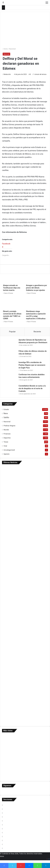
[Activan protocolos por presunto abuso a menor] (25, 710)
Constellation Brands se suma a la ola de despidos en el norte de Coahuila (32, 388)
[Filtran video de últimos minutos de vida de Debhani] (10, 355)
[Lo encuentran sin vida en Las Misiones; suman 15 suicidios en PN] (25, 509)
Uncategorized (9, 450)
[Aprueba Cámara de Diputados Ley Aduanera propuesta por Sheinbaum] (10, 343)
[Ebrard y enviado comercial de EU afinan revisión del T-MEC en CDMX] (14, 303)
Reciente (37, 332)
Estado (6, 409)
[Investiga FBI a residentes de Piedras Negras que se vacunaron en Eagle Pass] (10, 366)
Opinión (7, 454)
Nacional (12, 49)
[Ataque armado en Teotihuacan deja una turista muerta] (14, 277)
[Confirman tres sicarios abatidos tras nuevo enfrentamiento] (10, 378)
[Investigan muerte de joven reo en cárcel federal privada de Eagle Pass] (25, 679)
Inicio (5, 49)
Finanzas (7, 434)
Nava (6, 413)
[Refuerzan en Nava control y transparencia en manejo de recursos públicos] (25, 648)
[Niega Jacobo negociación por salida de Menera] (25, 592)
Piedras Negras (9, 426)
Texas (6, 442)
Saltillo (6, 417)
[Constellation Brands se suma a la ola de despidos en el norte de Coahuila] (10, 389)
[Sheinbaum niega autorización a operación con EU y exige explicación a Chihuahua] (37, 303)
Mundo (6, 430)
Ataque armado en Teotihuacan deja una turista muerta (12, 288)
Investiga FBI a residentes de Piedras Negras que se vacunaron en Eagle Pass (32, 365)
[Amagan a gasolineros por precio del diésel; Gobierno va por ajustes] (37, 277)
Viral (5, 446)
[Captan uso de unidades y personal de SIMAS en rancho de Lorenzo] (25, 565)
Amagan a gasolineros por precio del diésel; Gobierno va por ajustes (37, 288)
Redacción (7, 74)
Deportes (7, 438)
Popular (12, 332)
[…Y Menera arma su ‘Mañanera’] (25, 620)
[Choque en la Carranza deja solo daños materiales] (25, 537)
